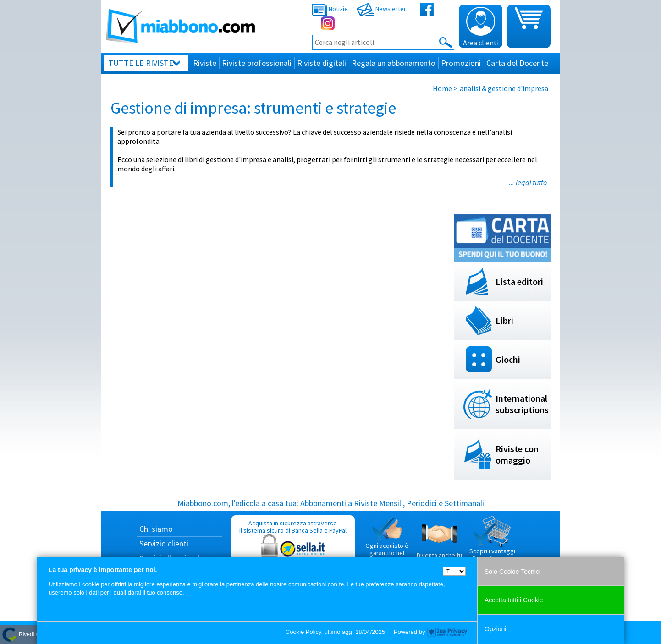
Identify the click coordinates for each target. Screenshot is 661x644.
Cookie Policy (303, 632)
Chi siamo (156, 529)
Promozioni (461, 63)
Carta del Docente (517, 63)
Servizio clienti (164, 543)
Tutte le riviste (141, 63)
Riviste (205, 63)
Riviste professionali (257, 63)
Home (442, 88)
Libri (504, 320)
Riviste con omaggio (517, 454)
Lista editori (519, 281)
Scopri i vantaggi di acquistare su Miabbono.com (492, 542)
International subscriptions (522, 404)
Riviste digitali (322, 63)
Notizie (330, 9)
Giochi (508, 359)
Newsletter (381, 9)
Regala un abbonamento (394, 63)
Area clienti (481, 27)
